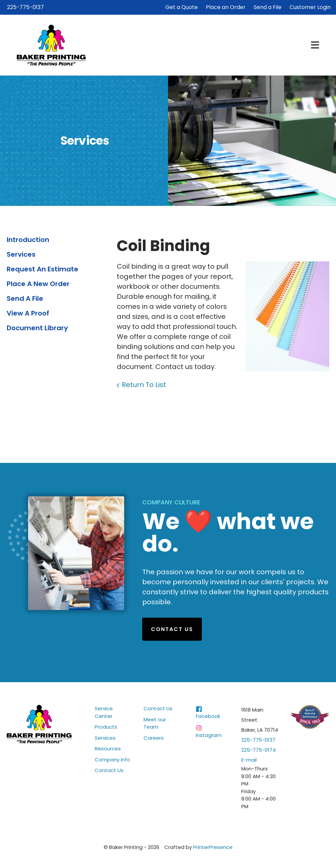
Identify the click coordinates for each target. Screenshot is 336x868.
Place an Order (226, 7)
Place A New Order (38, 284)
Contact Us (172, 629)
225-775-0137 (25, 7)
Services (21, 254)
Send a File (268, 7)
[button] (315, 45)
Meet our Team (155, 723)
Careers (154, 738)
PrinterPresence (213, 847)
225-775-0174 (259, 750)
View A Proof (28, 313)
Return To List (144, 385)
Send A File (25, 298)
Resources (108, 749)
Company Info (112, 760)
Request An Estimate (43, 269)
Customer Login (310, 7)
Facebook (208, 716)
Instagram (209, 735)
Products (106, 727)
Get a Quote (182, 7)
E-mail (249, 760)
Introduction (28, 240)
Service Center (104, 712)
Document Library (37, 328)
